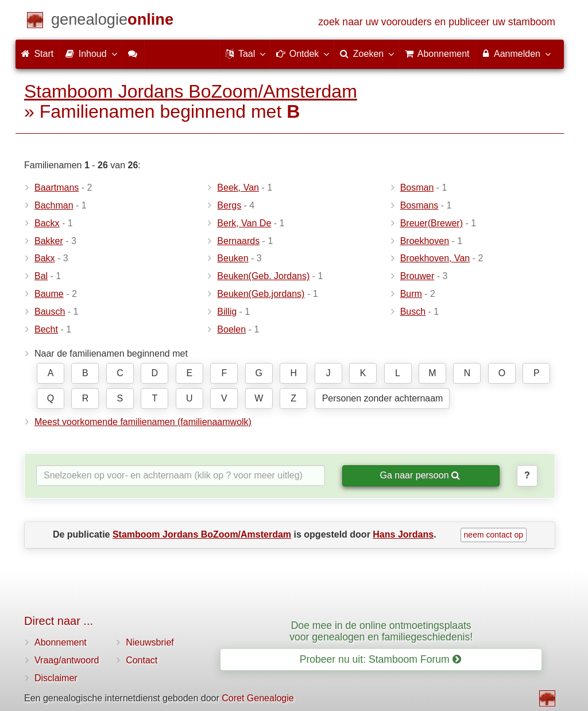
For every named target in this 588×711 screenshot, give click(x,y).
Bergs (229, 205)
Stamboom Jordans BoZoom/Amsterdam (191, 91)
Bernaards (238, 241)
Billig (227, 312)
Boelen (231, 329)
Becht (46, 329)
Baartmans (57, 188)
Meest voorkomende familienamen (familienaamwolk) (143, 422)
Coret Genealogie (258, 698)
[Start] (112, 22)
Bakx (45, 258)
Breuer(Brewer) (432, 223)
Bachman (54, 205)
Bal (41, 276)
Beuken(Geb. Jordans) (263, 276)
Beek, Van (238, 188)
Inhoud (90, 53)
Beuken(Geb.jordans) (261, 294)
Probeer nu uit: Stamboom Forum (380, 659)
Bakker (49, 241)
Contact (142, 660)
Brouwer (417, 276)
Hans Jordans (403, 534)
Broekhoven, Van (435, 258)
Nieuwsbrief (150, 642)
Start (37, 54)
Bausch (50, 312)
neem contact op (494, 535)
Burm (411, 294)
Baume (49, 294)
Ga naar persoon (420, 475)
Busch (413, 312)
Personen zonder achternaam (383, 398)
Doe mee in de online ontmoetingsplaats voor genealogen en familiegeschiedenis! (381, 631)
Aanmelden (515, 53)
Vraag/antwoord (67, 660)
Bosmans (419, 205)
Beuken (233, 258)
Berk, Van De (244, 223)
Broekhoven (425, 241)
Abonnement (61, 642)
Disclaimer (56, 678)
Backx (47, 223)
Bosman (417, 188)
